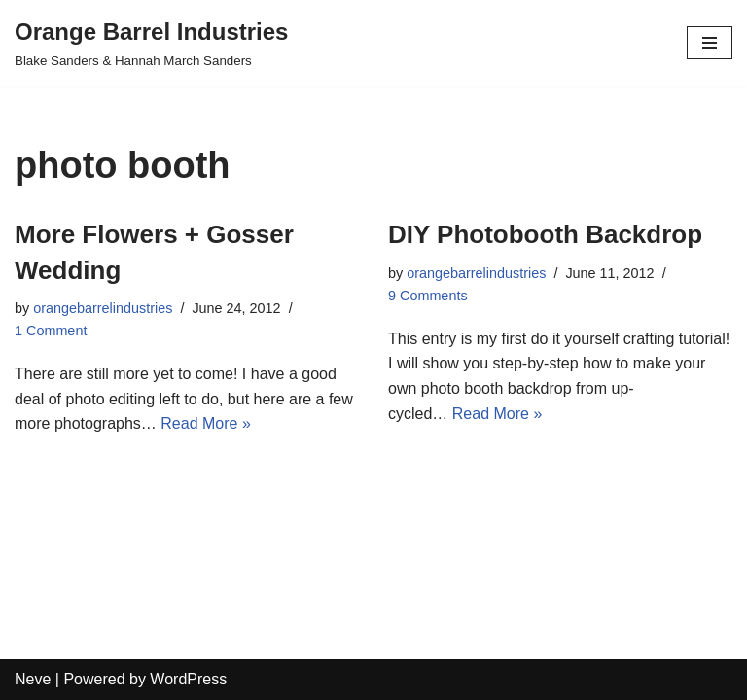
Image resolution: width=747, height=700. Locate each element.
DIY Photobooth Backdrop (545, 234)
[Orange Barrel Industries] (151, 43)
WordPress (188, 679)
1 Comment (51, 331)
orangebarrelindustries (103, 308)
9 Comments (428, 296)
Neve (33, 679)
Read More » (206, 423)
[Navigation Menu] (710, 43)
